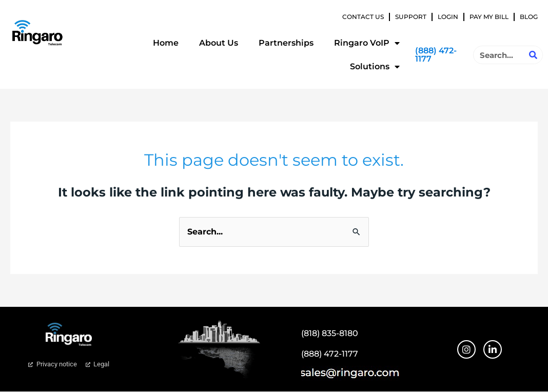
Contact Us (363, 17)
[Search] (533, 55)
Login (448, 17)
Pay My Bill (489, 17)
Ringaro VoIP (367, 43)
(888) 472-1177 (436, 55)
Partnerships (286, 43)
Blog (529, 17)
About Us (219, 43)
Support (411, 17)
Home (166, 43)
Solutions (375, 67)
